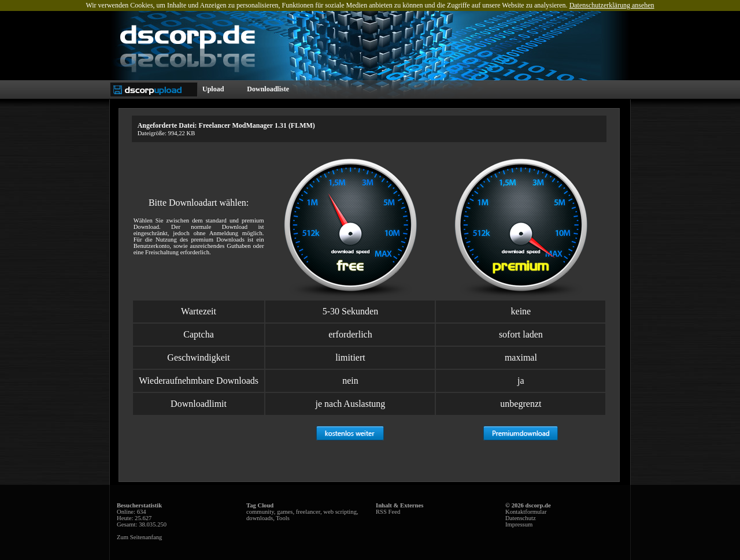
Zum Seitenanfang (139, 537)
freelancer (308, 512)
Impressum (519, 524)
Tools (283, 518)
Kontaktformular (526, 512)
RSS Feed (388, 512)
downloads (260, 518)
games (285, 512)
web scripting (340, 512)
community (260, 512)
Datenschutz (521, 518)
